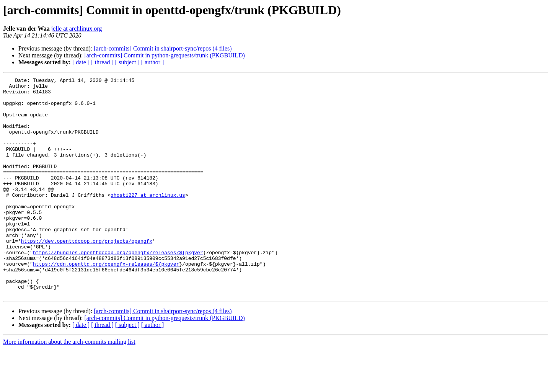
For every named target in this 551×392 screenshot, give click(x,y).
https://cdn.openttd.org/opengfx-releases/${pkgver (106, 302)
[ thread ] (102, 62)
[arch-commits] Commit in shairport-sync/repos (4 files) (163, 48)
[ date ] (81, 62)
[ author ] (153, 62)
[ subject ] (127, 62)
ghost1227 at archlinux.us (148, 219)
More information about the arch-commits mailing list (69, 385)
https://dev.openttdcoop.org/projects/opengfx (87, 274)
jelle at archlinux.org (77, 29)
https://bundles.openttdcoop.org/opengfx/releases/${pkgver (118, 288)
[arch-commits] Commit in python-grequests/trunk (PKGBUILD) (165, 55)
